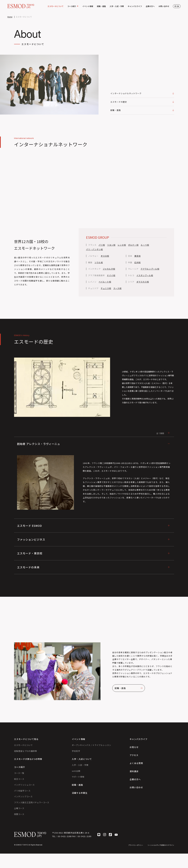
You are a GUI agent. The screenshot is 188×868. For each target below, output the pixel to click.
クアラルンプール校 (150, 269)
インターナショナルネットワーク (142, 93)
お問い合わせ (164, 6)
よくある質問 (136, 763)
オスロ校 (105, 256)
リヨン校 (111, 245)
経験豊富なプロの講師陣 (25, 751)
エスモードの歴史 (142, 102)
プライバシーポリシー (136, 845)
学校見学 (76, 751)
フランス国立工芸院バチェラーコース (32, 802)
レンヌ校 (122, 245)
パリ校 (102, 245)
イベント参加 (184, 424)
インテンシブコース (23, 796)
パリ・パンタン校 (94, 249)
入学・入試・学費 (117, 6)
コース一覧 (19, 773)
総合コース (19, 779)
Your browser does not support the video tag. (94, 188)
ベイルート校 (105, 282)
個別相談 (184, 444)
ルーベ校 (145, 245)
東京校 (137, 256)
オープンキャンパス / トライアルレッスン (91, 745)
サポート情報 (78, 777)
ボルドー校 (133, 245)
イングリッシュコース (24, 785)
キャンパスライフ (135, 6)
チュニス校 (106, 288)
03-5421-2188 (65, 836)
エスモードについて (56, 6)
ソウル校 (99, 262)
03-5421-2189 (84, 836)
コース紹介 (73, 6)
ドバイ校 (111, 275)
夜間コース (19, 814)
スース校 (117, 288)
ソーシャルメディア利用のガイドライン (161, 845)
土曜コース (19, 808)
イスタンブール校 (145, 275)
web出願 (76, 771)
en (177, 6)
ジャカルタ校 (109, 269)
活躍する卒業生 (80, 793)
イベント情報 (88, 6)
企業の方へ (150, 6)
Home (10, 17)
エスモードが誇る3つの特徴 (28, 759)
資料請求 (134, 771)
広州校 (137, 262)
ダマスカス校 (143, 282)
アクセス (134, 755)
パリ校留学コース (22, 791)
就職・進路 (101, 6)
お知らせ (134, 747)
